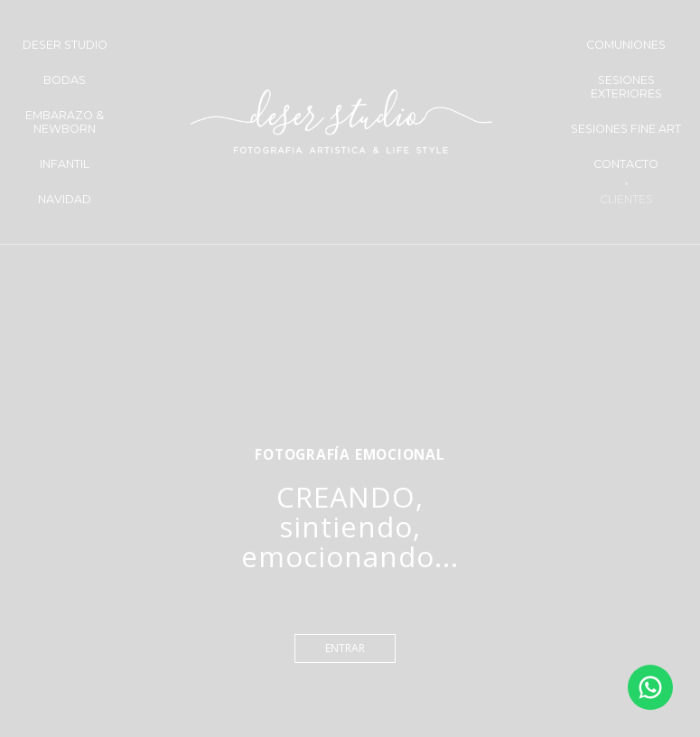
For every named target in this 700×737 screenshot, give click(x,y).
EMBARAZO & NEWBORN (65, 122)
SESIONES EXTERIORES (626, 87)
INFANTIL (65, 164)
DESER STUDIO (65, 45)
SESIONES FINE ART (626, 129)
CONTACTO (626, 164)
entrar (345, 648)
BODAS (65, 80)
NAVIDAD (65, 199)
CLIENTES (626, 199)
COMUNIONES (626, 45)
